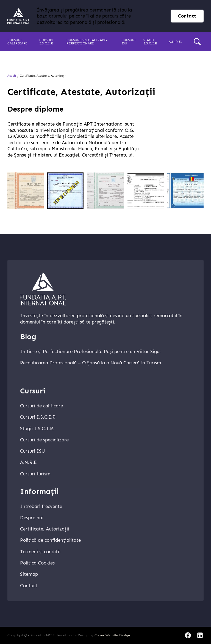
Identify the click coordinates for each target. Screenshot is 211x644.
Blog (28, 337)
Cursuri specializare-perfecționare (87, 42)
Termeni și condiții (40, 552)
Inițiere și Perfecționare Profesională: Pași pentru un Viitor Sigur (91, 351)
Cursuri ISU (129, 42)
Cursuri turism (35, 474)
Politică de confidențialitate (50, 540)
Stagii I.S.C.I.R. (37, 429)
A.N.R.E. (175, 42)
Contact (29, 586)
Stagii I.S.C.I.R (150, 42)
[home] (19, 16)
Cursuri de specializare (44, 440)
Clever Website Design (112, 635)
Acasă (12, 76)
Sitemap (29, 574)
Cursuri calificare (17, 42)
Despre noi (32, 518)
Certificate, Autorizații (45, 529)
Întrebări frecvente (41, 506)
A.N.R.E (28, 462)
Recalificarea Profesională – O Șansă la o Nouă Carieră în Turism (91, 363)
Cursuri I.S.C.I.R (46, 42)
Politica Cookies (37, 563)
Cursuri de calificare (41, 406)
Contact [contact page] (187, 16)
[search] (197, 42)
